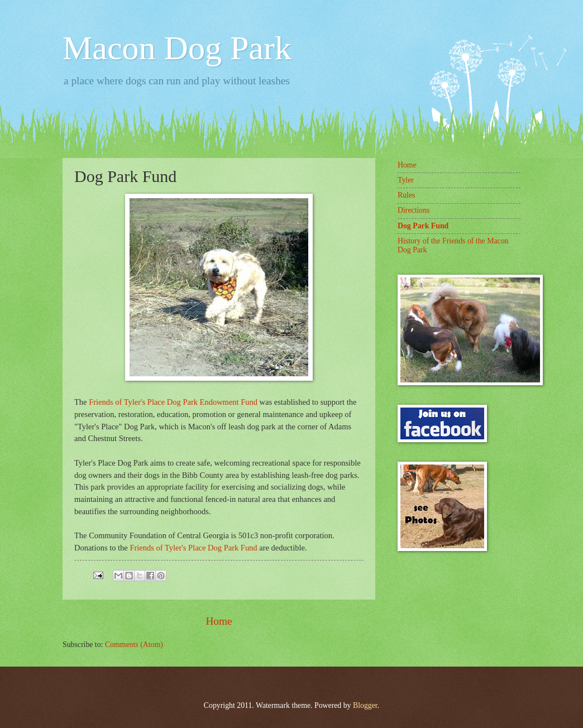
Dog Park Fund (423, 226)
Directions (414, 210)
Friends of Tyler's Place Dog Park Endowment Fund (173, 402)
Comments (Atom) (134, 645)
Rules (406, 195)
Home (219, 621)
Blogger (365, 705)
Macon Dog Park (177, 48)
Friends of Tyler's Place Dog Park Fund (193, 548)
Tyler (406, 180)
